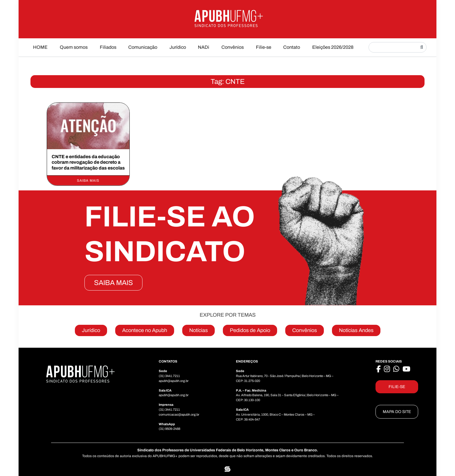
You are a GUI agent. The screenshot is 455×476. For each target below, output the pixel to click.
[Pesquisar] (422, 47)
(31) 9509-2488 (169, 429)
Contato (292, 47)
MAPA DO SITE (397, 412)
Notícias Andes (356, 330)
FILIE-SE (397, 387)
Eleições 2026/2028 (333, 47)
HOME (40, 47)
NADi (204, 47)
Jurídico (178, 47)
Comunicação (143, 47)
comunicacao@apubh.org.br (179, 414)
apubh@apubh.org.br (174, 381)
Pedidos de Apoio (250, 330)
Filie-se (264, 47)
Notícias (198, 330)
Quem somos (74, 47)
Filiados (108, 47)
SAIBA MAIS (113, 283)
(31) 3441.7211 (169, 376)
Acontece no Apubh (145, 330)
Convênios (233, 47)
